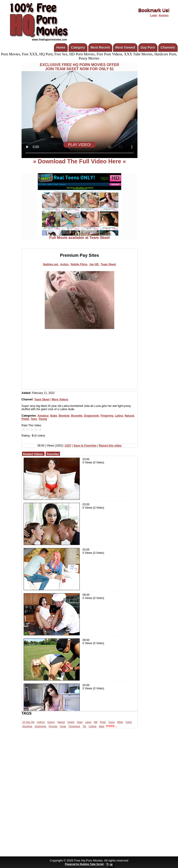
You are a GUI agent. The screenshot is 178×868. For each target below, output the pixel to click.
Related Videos (33, 454)
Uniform (41, 722)
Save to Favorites (85, 446)
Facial (63, 726)
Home (61, 48)
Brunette (77, 416)
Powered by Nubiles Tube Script (84, 864)
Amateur (43, 416)
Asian (80, 722)
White (120, 722)
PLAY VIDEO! (79, 145)
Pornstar (53, 726)
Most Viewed (125, 48)
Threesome (74, 726)
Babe (54, 416)
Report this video (110, 446)
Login (153, 15)
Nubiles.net (51, 264)
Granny (51, 722)
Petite (25, 419)
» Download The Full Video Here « (79, 161)
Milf (96, 722)
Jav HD (94, 264)
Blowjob (64, 416)
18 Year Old (28, 722)
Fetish (129, 722)
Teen (34, 419)
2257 (68, 446)
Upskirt (71, 722)
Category (78, 48)
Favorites (53, 454)
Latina (119, 416)
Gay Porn (148, 48)
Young (43, 419)
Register (164, 15)
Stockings (27, 726)
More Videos (60, 399)
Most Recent (100, 48)
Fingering (107, 416)
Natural (129, 416)
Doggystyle (91, 416)
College (92, 726)
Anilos (64, 264)
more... (112, 726)
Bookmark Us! (154, 10)
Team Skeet (108, 264)
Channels (168, 48)
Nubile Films (79, 264)
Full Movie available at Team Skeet (79, 236)
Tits (84, 726)
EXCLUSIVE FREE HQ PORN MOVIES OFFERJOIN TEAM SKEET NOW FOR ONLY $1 (79, 67)
